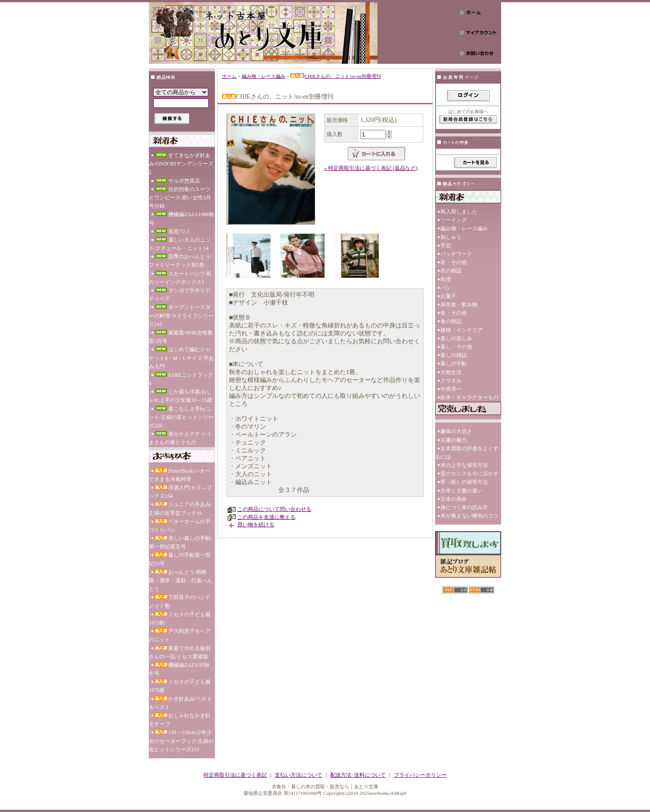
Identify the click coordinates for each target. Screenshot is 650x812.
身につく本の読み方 (464, 507)
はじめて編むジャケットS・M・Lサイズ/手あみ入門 (181, 358)
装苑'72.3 (172, 231)
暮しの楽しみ (456, 338)
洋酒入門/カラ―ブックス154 (180, 492)
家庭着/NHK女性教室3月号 (181, 337)
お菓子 (448, 296)
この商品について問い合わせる (274, 509)
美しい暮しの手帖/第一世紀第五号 (180, 542)
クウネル (451, 381)
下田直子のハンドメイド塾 (180, 601)
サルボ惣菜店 (177, 181)
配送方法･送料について (358, 775)
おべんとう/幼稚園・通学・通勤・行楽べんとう (181, 581)
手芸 (446, 246)
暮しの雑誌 (454, 355)
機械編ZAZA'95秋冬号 (179, 669)
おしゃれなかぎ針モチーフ (180, 720)
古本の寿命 (454, 499)
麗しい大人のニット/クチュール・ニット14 (180, 244)
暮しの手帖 (454, 364)
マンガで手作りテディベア (180, 295)
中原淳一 (451, 389)
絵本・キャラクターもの (469, 397)
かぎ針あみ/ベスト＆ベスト (180, 703)
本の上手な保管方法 (464, 465)
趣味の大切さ (456, 431)
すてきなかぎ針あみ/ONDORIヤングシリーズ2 (181, 164)
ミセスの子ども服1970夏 (180, 686)
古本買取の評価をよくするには (467, 453)
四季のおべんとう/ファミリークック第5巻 (180, 261)
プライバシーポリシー (420, 775)
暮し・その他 (456, 347)
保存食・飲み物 (459, 305)
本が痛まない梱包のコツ (469, 516)
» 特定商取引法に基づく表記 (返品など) (371, 168)
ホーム (229, 76)
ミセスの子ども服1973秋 (180, 619)
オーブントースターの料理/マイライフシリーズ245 (181, 316)
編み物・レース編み (264, 76)
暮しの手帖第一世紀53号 (180, 559)
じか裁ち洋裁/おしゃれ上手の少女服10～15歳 (181, 396)
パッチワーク (456, 254)
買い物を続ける (256, 525)
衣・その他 (454, 262)
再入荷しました (459, 212)
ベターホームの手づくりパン (180, 526)
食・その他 (454, 313)
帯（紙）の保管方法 (464, 482)
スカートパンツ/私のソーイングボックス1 (180, 278)
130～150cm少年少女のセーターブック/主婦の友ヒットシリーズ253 (181, 741)
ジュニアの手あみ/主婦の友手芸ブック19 (180, 509)
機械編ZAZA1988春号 (181, 219)
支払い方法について (299, 775)
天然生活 (451, 372)
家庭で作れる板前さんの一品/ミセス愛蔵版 (180, 652)
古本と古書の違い (462, 491)
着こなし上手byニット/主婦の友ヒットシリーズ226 (181, 417)
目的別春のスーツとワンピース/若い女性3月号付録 (180, 198)
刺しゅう (451, 237)
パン (446, 288)
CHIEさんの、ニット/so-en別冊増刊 (336, 76)
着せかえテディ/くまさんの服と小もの (180, 438)
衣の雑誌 (451, 271)
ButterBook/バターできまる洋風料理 (179, 475)
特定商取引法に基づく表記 (235, 775)
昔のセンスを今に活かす (469, 474)
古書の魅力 (454, 440)
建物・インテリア (462, 330)
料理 (446, 279)
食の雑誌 (451, 321)
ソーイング (454, 220)
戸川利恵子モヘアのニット (180, 635)
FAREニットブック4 (181, 379)
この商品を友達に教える (266, 517)
